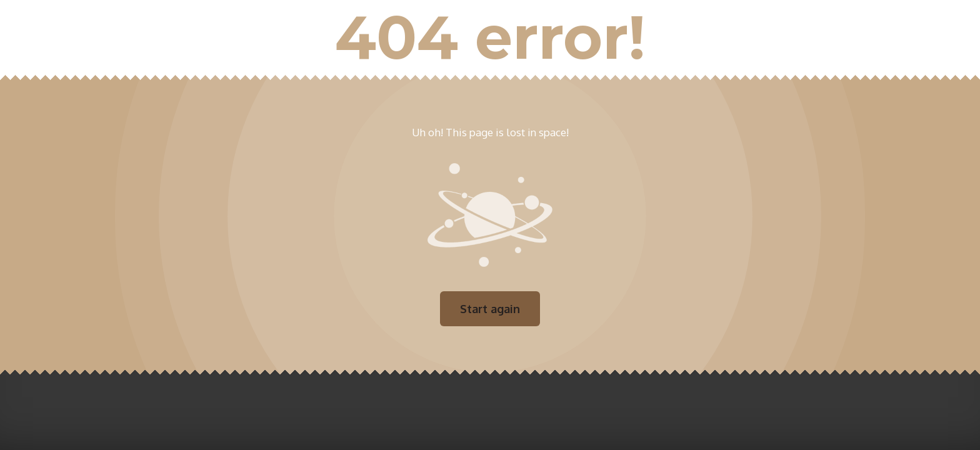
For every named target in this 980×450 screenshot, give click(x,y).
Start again (490, 309)
